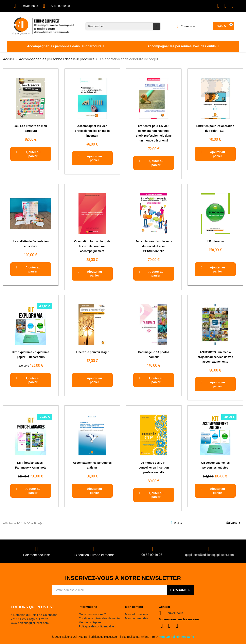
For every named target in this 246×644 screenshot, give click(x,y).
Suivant (234, 523)
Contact (164, 607)
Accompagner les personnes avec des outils (183, 46)
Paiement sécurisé (37, 555)
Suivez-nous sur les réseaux (179, 619)
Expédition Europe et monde (94, 555)
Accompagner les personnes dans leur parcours (66, 46)
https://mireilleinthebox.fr (176, 637)
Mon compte (134, 607)
